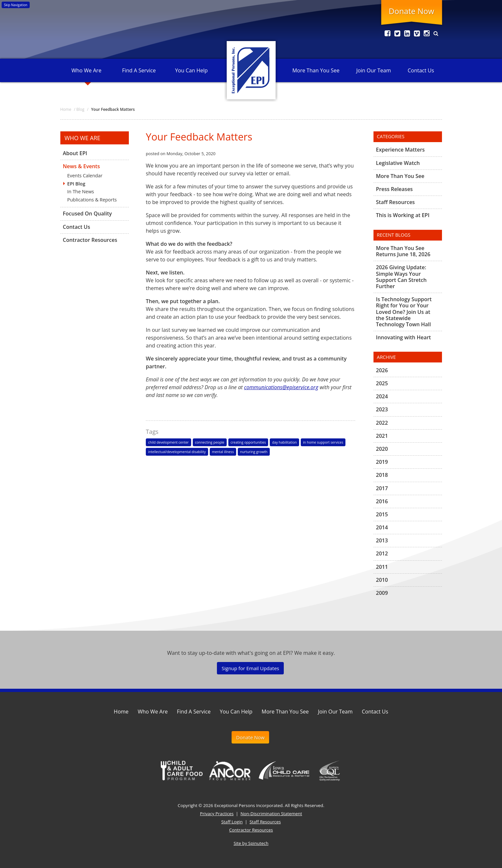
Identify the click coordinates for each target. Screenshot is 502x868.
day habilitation (284, 442)
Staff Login (232, 822)
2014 (382, 527)
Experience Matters (401, 150)
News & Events (82, 166)
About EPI (75, 154)
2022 (382, 423)
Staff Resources (396, 202)
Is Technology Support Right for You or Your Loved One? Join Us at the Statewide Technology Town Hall (404, 312)
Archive (386, 357)
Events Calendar (85, 176)
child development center (168, 442)
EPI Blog (76, 184)
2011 (382, 567)
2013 (382, 540)
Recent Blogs (394, 235)
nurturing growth (254, 452)
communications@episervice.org (281, 387)
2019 (382, 462)
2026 (382, 371)
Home (121, 712)
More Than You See (316, 70)
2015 (382, 514)
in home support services (323, 442)
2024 (382, 396)
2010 (382, 580)
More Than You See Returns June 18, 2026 (403, 251)
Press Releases (395, 189)
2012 (382, 553)
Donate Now (411, 11)
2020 (382, 449)
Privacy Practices (217, 814)
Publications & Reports (92, 200)
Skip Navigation (16, 5)
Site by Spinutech (251, 843)
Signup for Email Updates (250, 668)
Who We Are (86, 70)
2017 (382, 488)
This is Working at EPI (403, 215)
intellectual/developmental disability (177, 452)
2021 (382, 436)
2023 (382, 409)
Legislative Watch (398, 163)
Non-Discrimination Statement (271, 814)
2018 (382, 475)
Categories (391, 136)
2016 (382, 501)
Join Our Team (373, 70)
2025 (382, 383)
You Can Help (191, 70)
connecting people (210, 442)
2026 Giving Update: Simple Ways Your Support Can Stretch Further (401, 277)
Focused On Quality (87, 213)
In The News (81, 191)
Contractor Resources (90, 240)
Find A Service (139, 70)
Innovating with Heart (404, 337)
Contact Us (421, 70)
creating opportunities (248, 442)
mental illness (223, 452)
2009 (382, 593)
